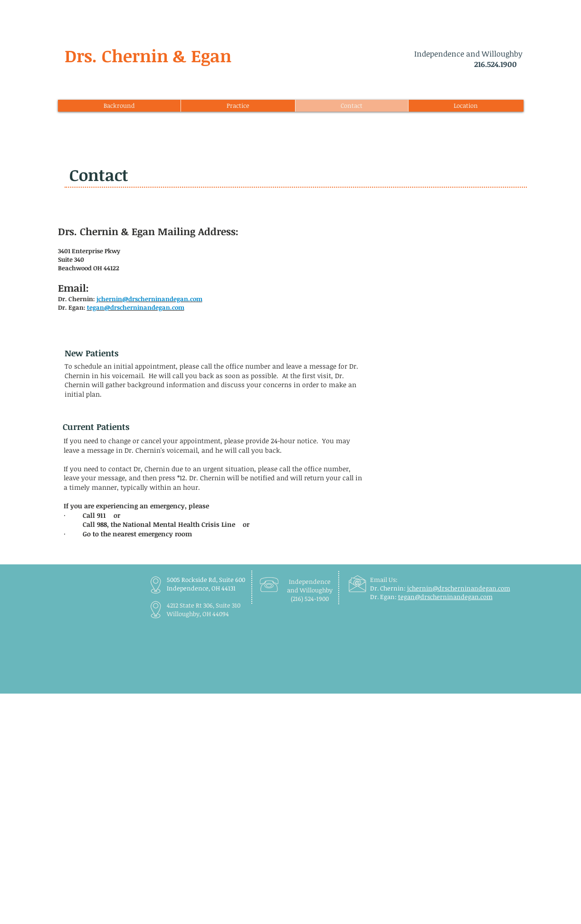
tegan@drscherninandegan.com (445, 597)
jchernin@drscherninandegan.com (459, 588)
